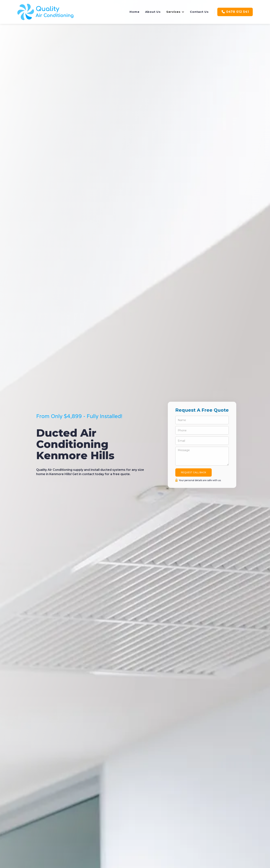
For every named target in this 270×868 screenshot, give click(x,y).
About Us (153, 12)
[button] (175, 12)
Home (135, 12)
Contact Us (199, 12)
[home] (45, 12)
